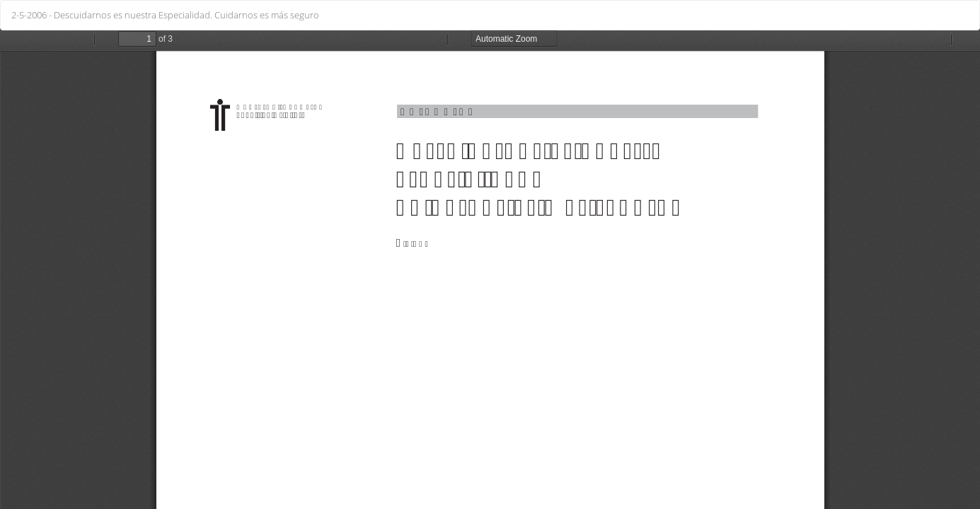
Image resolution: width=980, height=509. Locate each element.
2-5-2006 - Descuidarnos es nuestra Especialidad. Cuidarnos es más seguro (165, 15)
